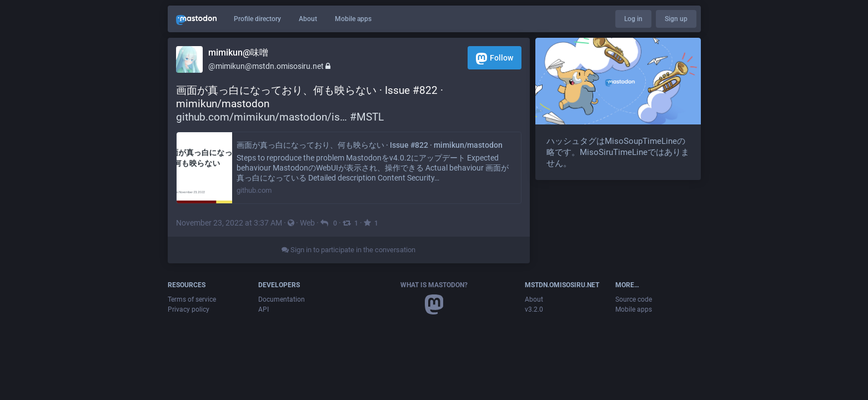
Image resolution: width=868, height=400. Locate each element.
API (264, 309)
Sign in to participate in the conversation (348, 250)
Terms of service (192, 299)
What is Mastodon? (434, 285)
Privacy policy (189, 309)
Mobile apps (353, 19)
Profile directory (257, 19)
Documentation (282, 299)
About (308, 19)
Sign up (676, 19)
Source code (634, 299)
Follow (495, 59)
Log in (633, 19)
